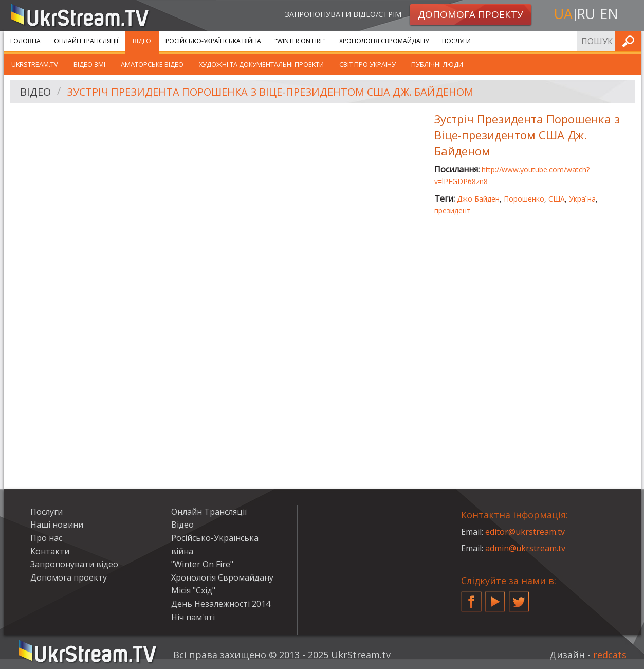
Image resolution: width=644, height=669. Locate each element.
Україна (582, 199)
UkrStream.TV (35, 64)
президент (453, 211)
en (609, 14)
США (557, 199)
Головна (25, 41)
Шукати (630, 41)
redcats (610, 655)
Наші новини (57, 525)
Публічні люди (437, 64)
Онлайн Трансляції (86, 41)
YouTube (495, 598)
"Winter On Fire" (300, 41)
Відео (142, 41)
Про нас (46, 538)
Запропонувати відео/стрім (343, 14)
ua (563, 14)
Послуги (456, 41)
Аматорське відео (152, 64)
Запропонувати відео (74, 564)
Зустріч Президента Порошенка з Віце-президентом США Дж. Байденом (270, 92)
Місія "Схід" (193, 590)
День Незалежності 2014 (221, 604)
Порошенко (524, 199)
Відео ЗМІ (89, 64)
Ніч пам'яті (193, 617)
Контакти (50, 551)
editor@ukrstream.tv (525, 532)
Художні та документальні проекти (261, 64)
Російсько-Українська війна (213, 41)
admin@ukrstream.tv (525, 548)
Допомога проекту (69, 577)
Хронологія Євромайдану (384, 41)
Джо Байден (478, 199)
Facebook (471, 598)
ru (586, 14)
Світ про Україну (367, 64)
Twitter (519, 598)
